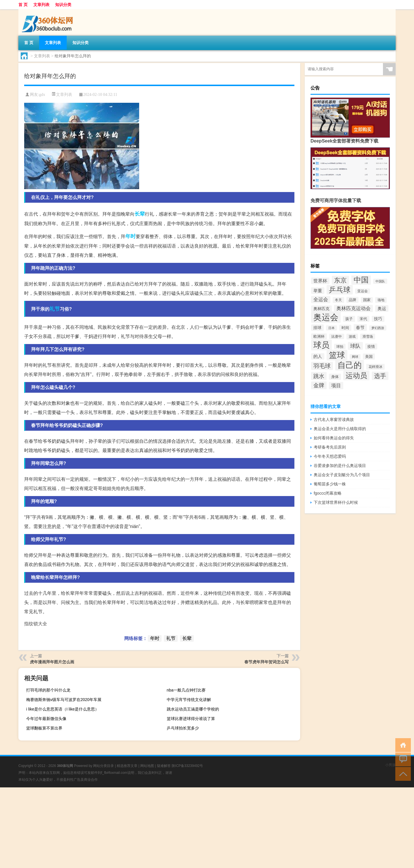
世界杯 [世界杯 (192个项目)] (320, 281)
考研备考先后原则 (330, 447)
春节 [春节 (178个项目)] (360, 327)
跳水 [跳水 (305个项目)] (319, 376)
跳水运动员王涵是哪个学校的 (193, 709)
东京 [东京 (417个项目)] (340, 280)
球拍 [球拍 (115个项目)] (340, 346)
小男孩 (390, 765)
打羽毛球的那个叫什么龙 (48, 690)
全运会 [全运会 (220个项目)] (321, 300)
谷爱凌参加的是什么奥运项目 (340, 466)
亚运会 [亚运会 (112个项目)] (363, 291)
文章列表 (41, 5)
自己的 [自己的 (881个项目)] (350, 365)
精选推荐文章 (127, 766)
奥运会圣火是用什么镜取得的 (340, 429)
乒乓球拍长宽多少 (183, 728)
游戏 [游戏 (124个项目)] (352, 337)
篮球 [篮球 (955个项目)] (337, 355)
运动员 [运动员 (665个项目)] (356, 375)
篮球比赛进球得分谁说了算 (191, 719)
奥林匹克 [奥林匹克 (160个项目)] (321, 309)
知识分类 (63, 5)
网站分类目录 (103, 766)
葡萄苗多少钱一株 (330, 484)
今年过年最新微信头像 (46, 719)
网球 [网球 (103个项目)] (355, 357)
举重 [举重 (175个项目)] (318, 291)
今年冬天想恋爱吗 (330, 456)
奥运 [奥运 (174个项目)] (382, 308)
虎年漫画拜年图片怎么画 (52, 662)
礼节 (55, 309)
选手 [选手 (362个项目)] (380, 376)
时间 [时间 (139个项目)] (345, 328)
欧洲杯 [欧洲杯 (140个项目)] (319, 336)
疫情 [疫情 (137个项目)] (371, 346)
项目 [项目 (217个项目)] (336, 386)
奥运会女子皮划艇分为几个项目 (342, 475)
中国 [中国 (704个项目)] (361, 280)
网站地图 (147, 766)
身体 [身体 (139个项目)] (335, 377)
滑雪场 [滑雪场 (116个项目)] (368, 337)
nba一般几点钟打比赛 (186, 690)
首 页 (23, 5)
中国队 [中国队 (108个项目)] (380, 281)
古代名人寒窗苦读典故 (334, 419)
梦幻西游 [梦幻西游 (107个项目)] (378, 328)
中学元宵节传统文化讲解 (189, 700)
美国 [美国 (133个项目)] (369, 357)
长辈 (140, 214)
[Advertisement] (172, 828)
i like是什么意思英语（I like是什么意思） (63, 709)
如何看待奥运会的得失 (334, 438)
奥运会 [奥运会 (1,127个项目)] (326, 317)
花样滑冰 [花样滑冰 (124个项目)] (375, 367)
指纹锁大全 (36, 624)
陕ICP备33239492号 (187, 766)
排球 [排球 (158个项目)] (317, 328)
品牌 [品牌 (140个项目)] (352, 300)
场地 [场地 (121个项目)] (381, 300)
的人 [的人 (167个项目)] (318, 356)
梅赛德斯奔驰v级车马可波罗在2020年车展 (64, 700)
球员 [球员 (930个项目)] (321, 345)
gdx (42, 95)
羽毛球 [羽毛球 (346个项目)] (322, 366)
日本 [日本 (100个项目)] (331, 328)
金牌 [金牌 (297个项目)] (319, 385)
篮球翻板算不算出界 (44, 728)
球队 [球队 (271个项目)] (355, 346)
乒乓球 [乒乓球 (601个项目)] (340, 290)
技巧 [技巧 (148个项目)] (378, 319)
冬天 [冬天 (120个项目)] (338, 300)
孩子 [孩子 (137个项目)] (349, 319)
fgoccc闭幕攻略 (327, 493)
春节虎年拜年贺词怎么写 (267, 662)
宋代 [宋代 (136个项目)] (363, 319)
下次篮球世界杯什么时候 (336, 502)
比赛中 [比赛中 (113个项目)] (337, 336)
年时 (131, 236)
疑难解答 (164, 766)
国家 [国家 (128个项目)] (367, 300)
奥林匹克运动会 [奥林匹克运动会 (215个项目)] (353, 308)
